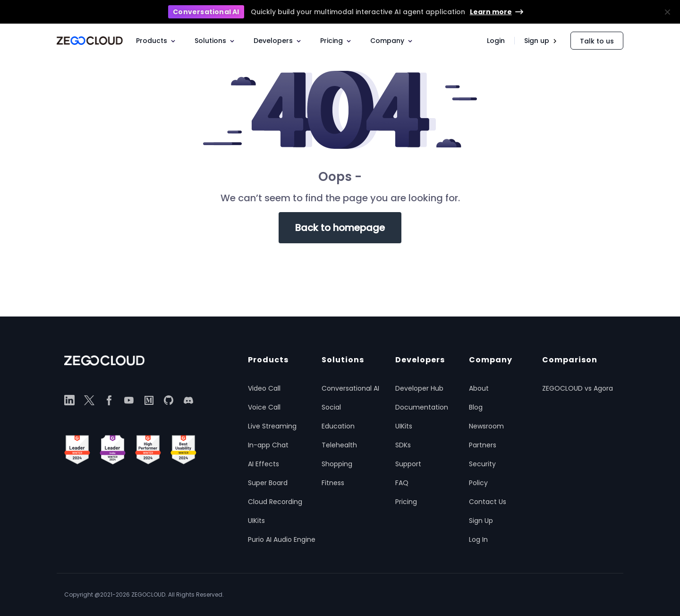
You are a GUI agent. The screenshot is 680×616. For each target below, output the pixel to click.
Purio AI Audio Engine (282, 539)
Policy (478, 483)
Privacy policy (476, 595)
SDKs (403, 445)
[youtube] (129, 400)
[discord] (188, 400)
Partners (483, 445)
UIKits (256, 521)
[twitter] (89, 400)
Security (482, 464)
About (479, 388)
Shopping (337, 464)
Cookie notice (532, 595)
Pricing (406, 502)
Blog (476, 407)
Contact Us (488, 502)
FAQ (402, 483)
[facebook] (109, 400)
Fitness (333, 483)
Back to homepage (340, 228)
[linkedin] (69, 400)
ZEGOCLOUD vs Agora (578, 388)
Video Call (264, 388)
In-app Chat (268, 445)
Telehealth (339, 445)
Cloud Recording (275, 502)
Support (408, 464)
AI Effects (263, 464)
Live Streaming (272, 426)
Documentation (422, 407)
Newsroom (486, 426)
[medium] (149, 400)
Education (338, 426)
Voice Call (264, 407)
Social (331, 407)
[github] (169, 400)
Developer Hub (419, 388)
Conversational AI (350, 388)
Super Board (268, 483)
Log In (478, 539)
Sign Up (481, 521)
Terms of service (592, 595)
